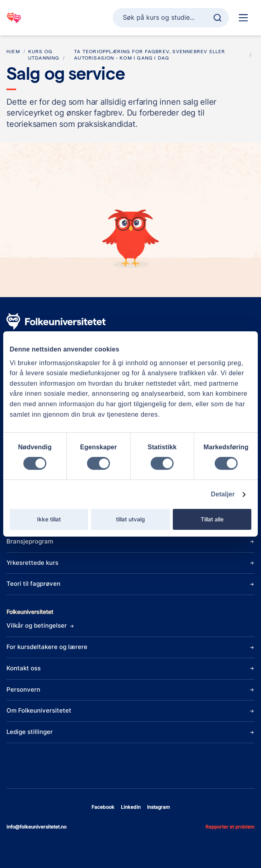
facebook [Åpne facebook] (103, 807)
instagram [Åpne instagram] (158, 807)
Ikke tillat (49, 519)
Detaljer (223, 494)
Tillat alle (212, 519)
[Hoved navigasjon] (243, 18)
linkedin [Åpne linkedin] (131, 807)
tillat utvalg (130, 519)
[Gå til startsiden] (14, 18)
